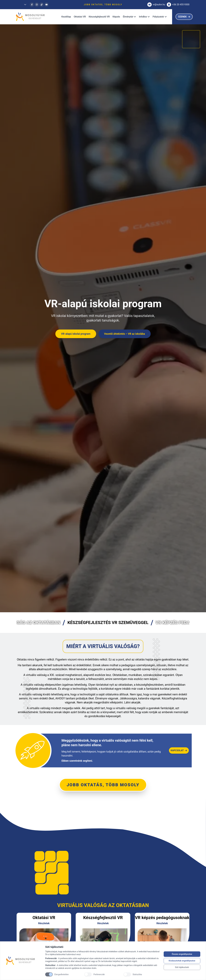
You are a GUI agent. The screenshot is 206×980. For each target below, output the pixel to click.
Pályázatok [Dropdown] (160, 17)
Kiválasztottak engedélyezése (182, 961)
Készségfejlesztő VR (99, 17)
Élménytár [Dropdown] (129, 17)
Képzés (116, 17)
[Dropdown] (22, 5)
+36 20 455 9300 (178, 5)
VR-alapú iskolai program (76, 334)
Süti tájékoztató (182, 967)
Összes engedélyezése (182, 954)
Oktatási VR (80, 17)
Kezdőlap (66, 17)
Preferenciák (99, 974)
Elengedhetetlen (62, 974)
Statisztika (137, 974)
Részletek (44, 923)
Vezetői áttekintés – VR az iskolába (125, 334)
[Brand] (24, 961)
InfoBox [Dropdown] (144, 17)
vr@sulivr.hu (156, 5)
